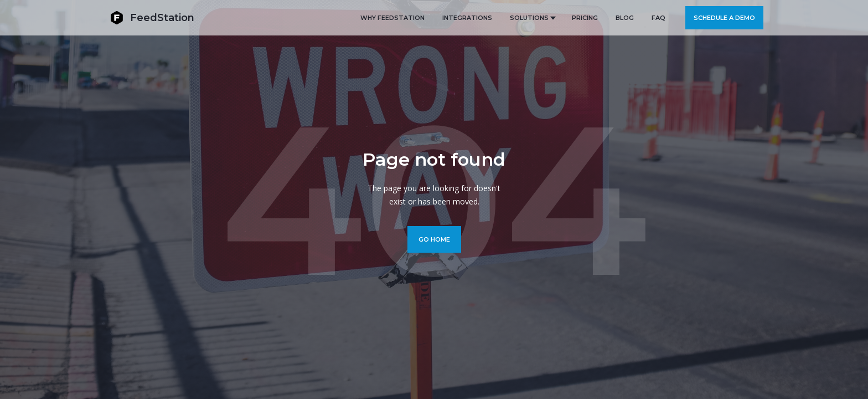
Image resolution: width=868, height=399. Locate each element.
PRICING (585, 18)
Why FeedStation (392, 18)
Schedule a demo (724, 18)
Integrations (467, 18)
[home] (152, 17)
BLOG (625, 18)
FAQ (658, 18)
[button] (532, 18)
